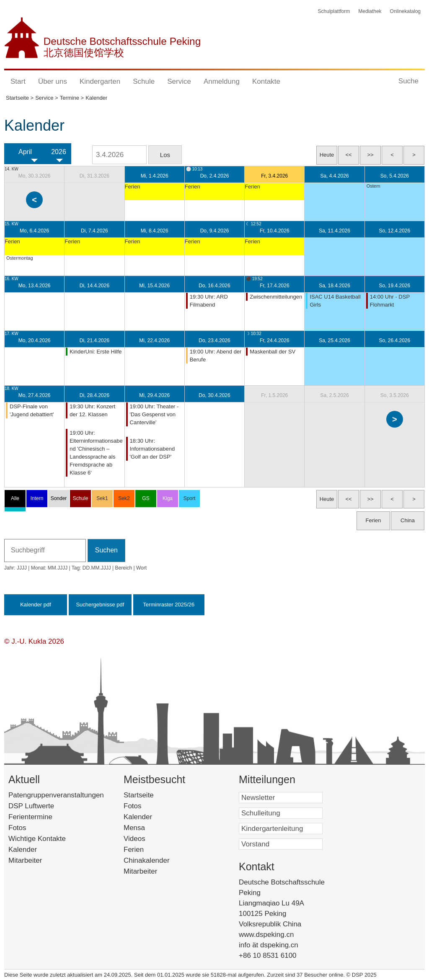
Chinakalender (158, 860)
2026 (59, 152)
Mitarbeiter (25, 860)
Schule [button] (144, 81)
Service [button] (179, 81)
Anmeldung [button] (222, 81)
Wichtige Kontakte (37, 839)
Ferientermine (30, 817)
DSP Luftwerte (31, 806)
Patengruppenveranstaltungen (56, 795)
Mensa (147, 828)
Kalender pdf (36, 605)
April (25, 152)
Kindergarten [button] (100, 81)
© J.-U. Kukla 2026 (34, 641)
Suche (408, 81)
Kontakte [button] (266, 81)
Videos (147, 839)
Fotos (17, 828)
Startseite (153, 795)
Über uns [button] (53, 81)
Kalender (23, 850)
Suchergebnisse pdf (100, 605)
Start (18, 81)
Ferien (145, 850)
